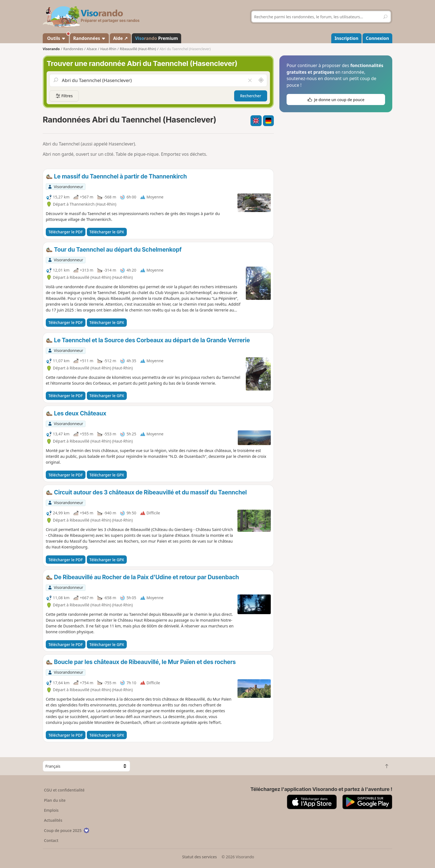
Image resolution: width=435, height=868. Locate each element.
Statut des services (199, 857)
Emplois (51, 810)
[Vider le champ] (250, 80)
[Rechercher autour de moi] (261, 80)
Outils (58, 37)
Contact (51, 840)
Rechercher (251, 96)
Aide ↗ (120, 38)
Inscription (347, 38)
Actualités (53, 820)
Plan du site (55, 800)
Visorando (51, 49)
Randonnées (89, 38)
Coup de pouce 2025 (67, 830)
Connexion (377, 38)
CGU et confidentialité (64, 790)
